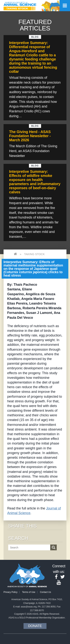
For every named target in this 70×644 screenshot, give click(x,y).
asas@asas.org (29, 607)
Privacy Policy (11, 592)
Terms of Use (29, 592)
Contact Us (45, 592)
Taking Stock (34, 254)
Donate (35, 626)
